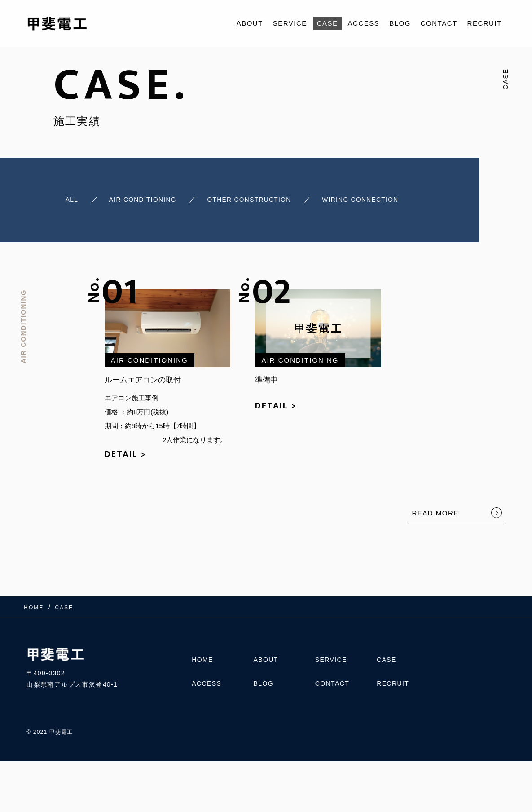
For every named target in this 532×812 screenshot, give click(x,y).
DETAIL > (125, 451)
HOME (202, 658)
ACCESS (364, 23)
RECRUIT (485, 23)
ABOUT (250, 23)
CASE (328, 23)
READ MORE (435, 510)
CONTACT (439, 23)
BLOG (400, 23)
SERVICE (290, 23)
